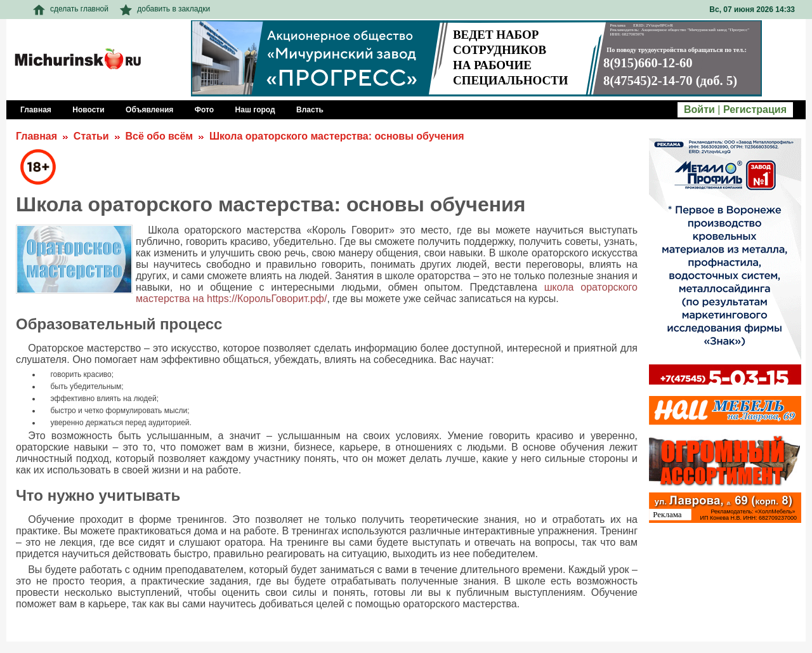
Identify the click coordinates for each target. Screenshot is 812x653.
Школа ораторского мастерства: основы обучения (337, 136)
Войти (699, 109)
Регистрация (755, 109)
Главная (36, 136)
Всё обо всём (159, 136)
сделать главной (71, 9)
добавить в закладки (165, 9)
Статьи (91, 136)
